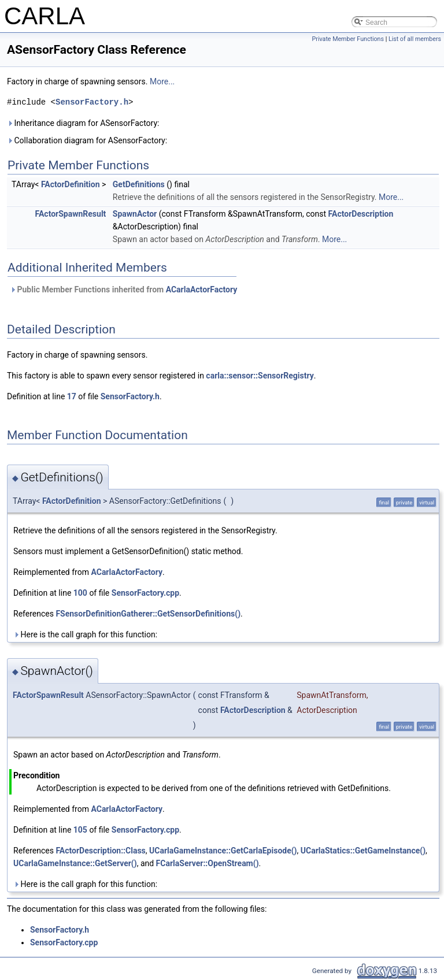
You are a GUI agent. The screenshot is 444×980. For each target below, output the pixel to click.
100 (80, 593)
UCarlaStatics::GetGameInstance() (363, 851)
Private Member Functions (348, 39)
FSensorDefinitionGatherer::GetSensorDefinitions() (148, 614)
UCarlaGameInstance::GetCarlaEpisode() (223, 851)
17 (72, 396)
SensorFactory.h (92, 102)
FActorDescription (361, 214)
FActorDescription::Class (100, 851)
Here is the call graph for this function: (85, 634)
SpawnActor (135, 214)
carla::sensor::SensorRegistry (260, 376)
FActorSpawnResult (71, 214)
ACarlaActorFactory (202, 289)
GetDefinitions (139, 184)
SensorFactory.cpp (145, 593)
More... (162, 81)
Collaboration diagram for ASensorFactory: (87, 140)
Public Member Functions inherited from (123, 289)
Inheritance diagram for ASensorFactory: (83, 123)
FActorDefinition (71, 184)
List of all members (415, 39)
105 (80, 830)
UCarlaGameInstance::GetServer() (75, 863)
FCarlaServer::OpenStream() (208, 863)
